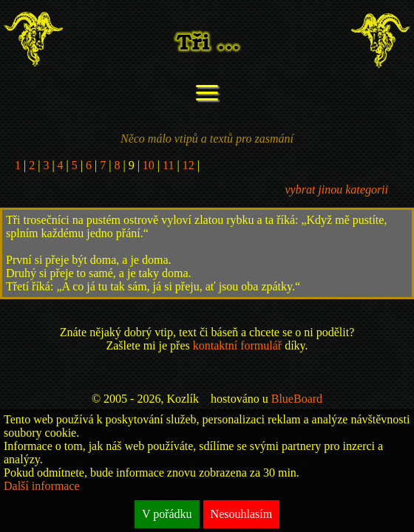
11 (168, 165)
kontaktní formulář (237, 345)
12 (189, 165)
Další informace (42, 486)
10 (149, 165)
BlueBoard (297, 399)
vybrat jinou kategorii (336, 190)
